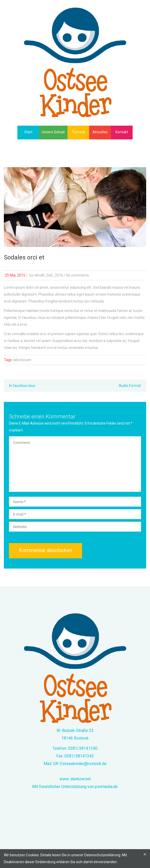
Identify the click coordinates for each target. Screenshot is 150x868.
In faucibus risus (22, 386)
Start (28, 132)
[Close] (145, 854)
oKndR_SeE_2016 (49, 275)
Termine (78, 132)
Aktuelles (100, 132)
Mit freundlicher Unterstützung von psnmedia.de (75, 787)
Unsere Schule (53, 132)
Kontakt (122, 132)
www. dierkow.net (75, 779)
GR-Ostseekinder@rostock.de (80, 764)
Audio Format (130, 386)
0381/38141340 (83, 748)
